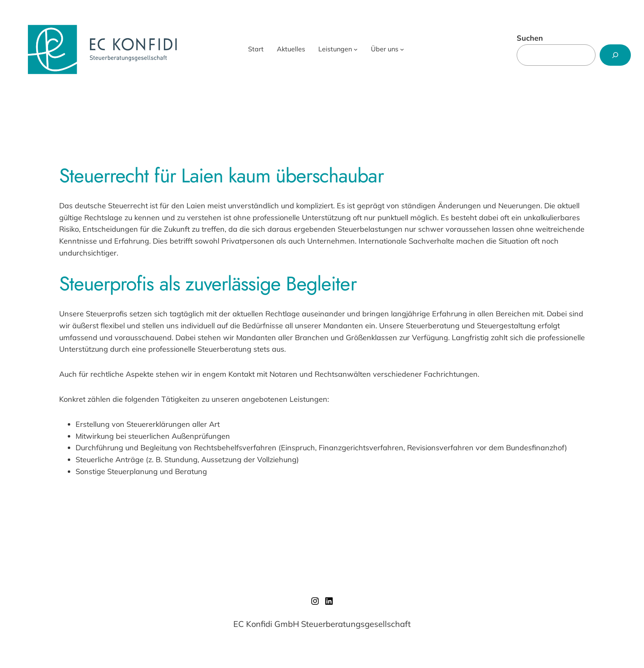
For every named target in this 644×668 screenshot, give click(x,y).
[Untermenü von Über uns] (402, 49)
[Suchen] (615, 55)
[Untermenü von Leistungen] (356, 49)
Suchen (530, 38)
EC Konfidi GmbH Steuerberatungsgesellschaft (322, 624)
